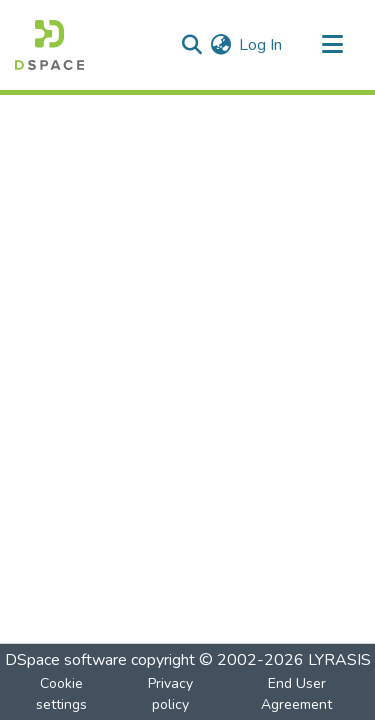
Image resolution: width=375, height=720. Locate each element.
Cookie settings (61, 694)
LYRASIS (339, 660)
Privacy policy (170, 694)
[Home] (49, 45)
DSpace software (66, 660)
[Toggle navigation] (332, 45)
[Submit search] (191, 45)
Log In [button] (261, 45)
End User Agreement (296, 694)
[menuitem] (220, 45)
